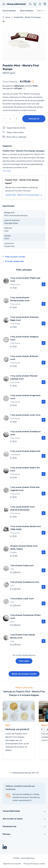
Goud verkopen (9, 11)
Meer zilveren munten (14, 257)
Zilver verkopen (27, 11)
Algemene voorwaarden (12, 864)
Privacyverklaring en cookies (34, 864)
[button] (44, 730)
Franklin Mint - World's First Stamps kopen (24, 195)
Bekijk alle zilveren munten (24, 674)
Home (6, 17)
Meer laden (24, 661)
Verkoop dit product (34, 120)
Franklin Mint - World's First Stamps (27, 17)
